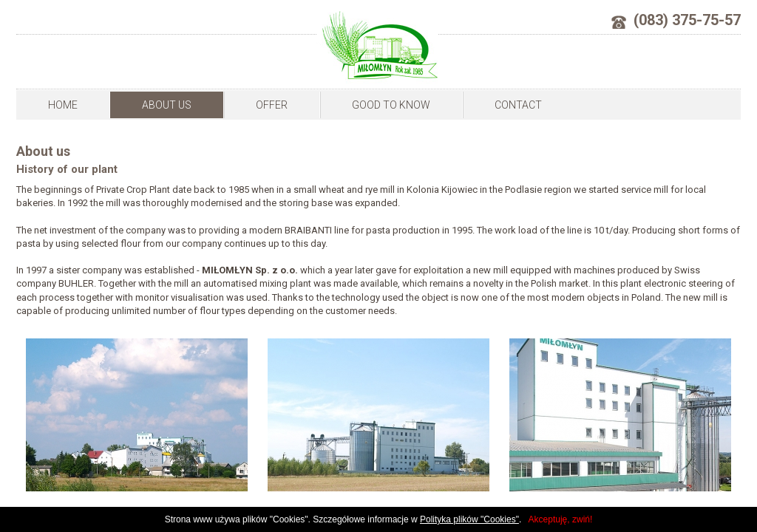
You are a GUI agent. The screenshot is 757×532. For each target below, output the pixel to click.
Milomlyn (377, 47)
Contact (518, 105)
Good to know (391, 105)
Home (63, 105)
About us (167, 105)
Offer (272, 105)
